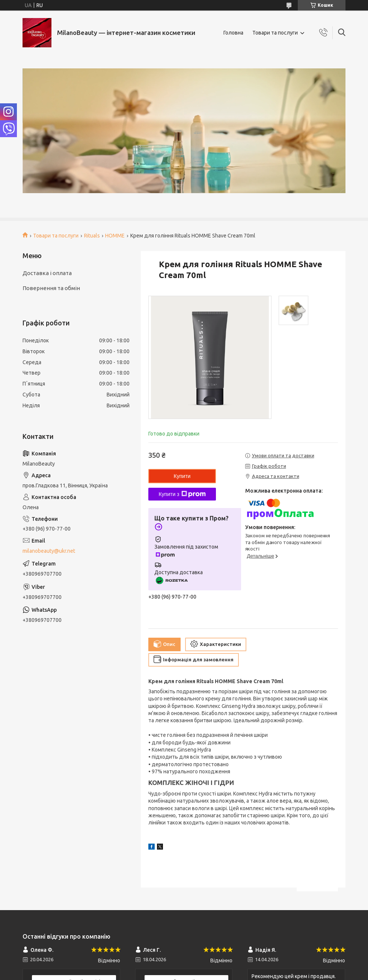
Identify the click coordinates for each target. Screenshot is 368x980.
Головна (233, 33)
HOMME (115, 236)
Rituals (92, 236)
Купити (182, 476)
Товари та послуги (275, 33)
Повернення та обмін (51, 288)
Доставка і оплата (47, 273)
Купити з (182, 494)
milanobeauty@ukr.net (49, 551)
